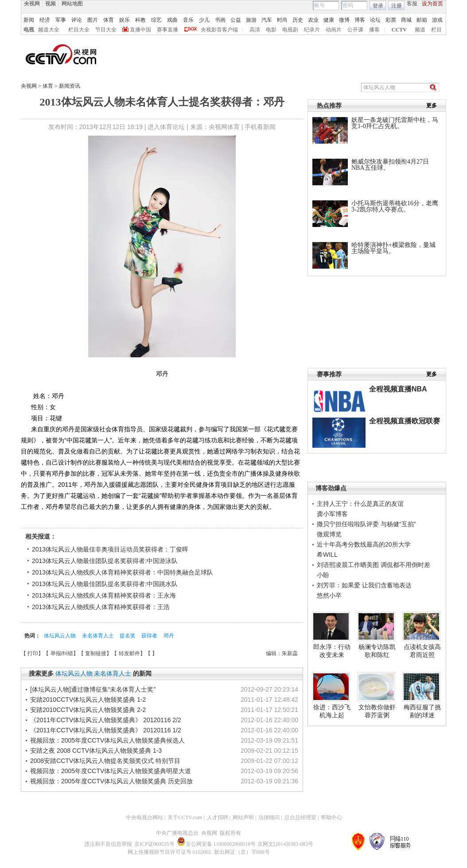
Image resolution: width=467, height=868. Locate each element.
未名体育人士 (99, 636)
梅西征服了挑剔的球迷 (422, 711)
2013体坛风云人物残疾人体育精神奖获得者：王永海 (104, 595)
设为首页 (432, 4)
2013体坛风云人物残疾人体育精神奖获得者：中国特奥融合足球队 (123, 572)
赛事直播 (167, 30)
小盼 (323, 575)
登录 (378, 6)
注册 (397, 6)
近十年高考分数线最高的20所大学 (364, 544)
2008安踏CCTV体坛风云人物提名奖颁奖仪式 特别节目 (105, 761)
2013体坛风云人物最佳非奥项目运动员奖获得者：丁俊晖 (110, 549)
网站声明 (243, 817)
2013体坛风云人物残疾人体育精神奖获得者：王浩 (101, 607)
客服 (412, 4)
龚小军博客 (332, 514)
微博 (344, 20)
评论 (77, 20)
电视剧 (290, 30)
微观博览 (329, 534)
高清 (255, 30)
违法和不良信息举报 (108, 844)
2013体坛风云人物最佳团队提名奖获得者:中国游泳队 (105, 561)
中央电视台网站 (144, 817)
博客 (360, 20)
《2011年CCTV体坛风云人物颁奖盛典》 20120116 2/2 (106, 720)
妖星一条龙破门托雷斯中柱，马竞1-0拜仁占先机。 (395, 123)
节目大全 (106, 30)
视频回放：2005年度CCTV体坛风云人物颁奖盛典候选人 (107, 740)
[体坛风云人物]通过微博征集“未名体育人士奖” (93, 689)
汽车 (267, 20)
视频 (51, 4)
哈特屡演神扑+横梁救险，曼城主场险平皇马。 (393, 248)
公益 (236, 20)
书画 (220, 20)
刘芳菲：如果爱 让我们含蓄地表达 (364, 585)
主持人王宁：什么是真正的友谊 (360, 504)
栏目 (436, 30)
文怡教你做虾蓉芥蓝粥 (377, 711)
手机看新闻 (260, 127)
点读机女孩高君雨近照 (422, 651)
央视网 (32, 4)
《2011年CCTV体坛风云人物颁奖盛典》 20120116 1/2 (106, 730)
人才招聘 (218, 817)
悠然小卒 (329, 595)
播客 (374, 30)
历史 (298, 20)
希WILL (327, 555)
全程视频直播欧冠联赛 (405, 421)
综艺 (156, 20)
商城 (406, 20)
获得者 (150, 636)
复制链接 (96, 653)
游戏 (437, 20)
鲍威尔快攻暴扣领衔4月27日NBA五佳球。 (390, 165)
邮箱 (422, 20)
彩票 (391, 20)
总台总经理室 (300, 817)
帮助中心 (331, 817)
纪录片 (312, 30)
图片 (93, 20)
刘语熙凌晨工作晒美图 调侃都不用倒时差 (374, 565)
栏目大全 (79, 30)
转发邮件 (129, 653)
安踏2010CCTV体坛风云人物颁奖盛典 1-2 (88, 700)
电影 (271, 30)
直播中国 (140, 30)
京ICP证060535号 (154, 844)
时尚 (282, 20)
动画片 (334, 30)
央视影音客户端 (219, 30)
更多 (432, 106)
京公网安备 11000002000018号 (216, 844)
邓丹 (169, 636)
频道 (420, 30)
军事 (61, 20)
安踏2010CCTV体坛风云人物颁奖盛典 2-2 (88, 710)
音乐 (188, 20)
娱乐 (125, 20)
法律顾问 (269, 817)
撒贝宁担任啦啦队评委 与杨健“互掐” (366, 524)
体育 (109, 20)
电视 (29, 30)
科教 (140, 20)
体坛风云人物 (60, 636)
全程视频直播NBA (398, 389)
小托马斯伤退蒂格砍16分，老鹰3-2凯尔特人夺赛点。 (395, 206)
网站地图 (72, 4)
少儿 (204, 20)
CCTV (399, 30)
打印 (33, 653)
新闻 (29, 20)
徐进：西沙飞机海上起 (332, 711)
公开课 (355, 30)
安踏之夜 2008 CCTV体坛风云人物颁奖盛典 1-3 (96, 751)
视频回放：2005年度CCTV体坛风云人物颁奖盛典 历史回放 (111, 781)
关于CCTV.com (185, 817)
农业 (313, 20)
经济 (45, 20)
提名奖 (128, 636)
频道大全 (49, 30)
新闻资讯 (70, 86)
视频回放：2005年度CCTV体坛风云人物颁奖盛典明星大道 (111, 771)
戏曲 (172, 20)
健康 (329, 20)
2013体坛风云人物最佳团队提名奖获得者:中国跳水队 (105, 584)
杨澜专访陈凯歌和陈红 (377, 651)
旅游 (251, 20)
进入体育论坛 (166, 127)
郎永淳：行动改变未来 (332, 651)
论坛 (375, 20)
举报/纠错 (62, 653)
